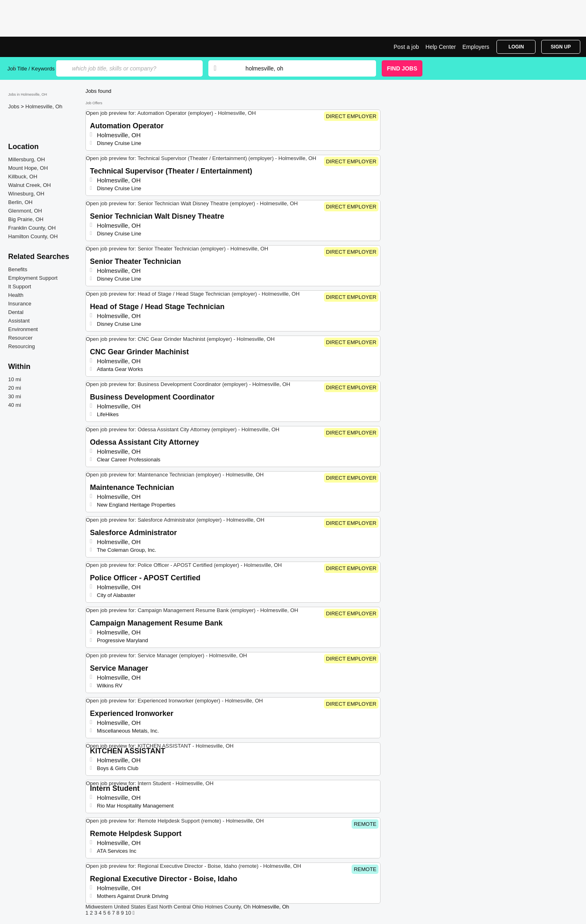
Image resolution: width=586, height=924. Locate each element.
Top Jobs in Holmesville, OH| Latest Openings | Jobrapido (38, 47)
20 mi (15, 388)
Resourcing (22, 346)
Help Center (441, 47)
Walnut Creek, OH (30, 185)
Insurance (20, 304)
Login (516, 47)
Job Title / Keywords (31, 69)
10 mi (15, 379)
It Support (20, 286)
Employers (476, 47)
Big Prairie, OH (26, 219)
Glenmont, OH (25, 211)
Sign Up (561, 47)
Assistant (19, 321)
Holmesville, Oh (44, 106)
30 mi (15, 396)
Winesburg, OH (26, 194)
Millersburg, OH (26, 159)
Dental (16, 312)
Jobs (14, 106)
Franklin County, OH (32, 228)
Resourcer (20, 338)
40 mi (15, 405)
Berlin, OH (20, 202)
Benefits (18, 269)
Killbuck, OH (23, 177)
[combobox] (303, 68)
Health (16, 295)
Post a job (406, 47)
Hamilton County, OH (33, 236)
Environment (23, 329)
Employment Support (33, 278)
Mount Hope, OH (28, 168)
